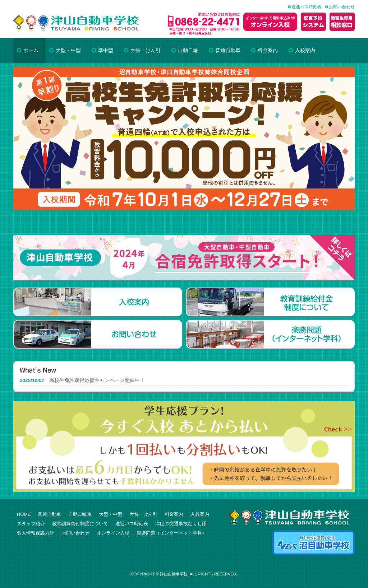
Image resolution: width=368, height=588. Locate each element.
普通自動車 (49, 514)
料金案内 (174, 514)
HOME (24, 514)
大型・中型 (111, 514)
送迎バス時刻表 (307, 7)
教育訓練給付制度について (80, 524)
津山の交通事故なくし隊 (181, 524)
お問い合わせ (342, 7)
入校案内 (200, 514)
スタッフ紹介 (31, 524)
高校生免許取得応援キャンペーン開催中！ (97, 380)
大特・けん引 (143, 514)
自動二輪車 (80, 514)
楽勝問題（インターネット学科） (172, 533)
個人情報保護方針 (36, 533)
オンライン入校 (113, 533)
